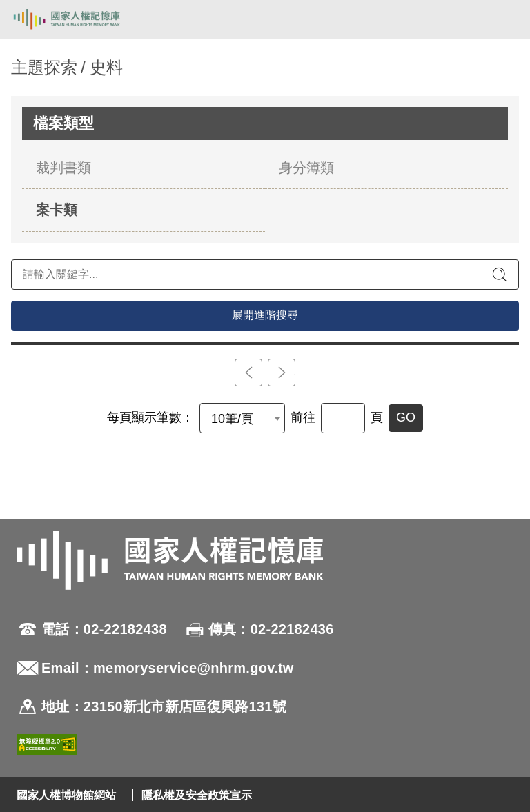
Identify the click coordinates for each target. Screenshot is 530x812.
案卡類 (57, 210)
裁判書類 (63, 168)
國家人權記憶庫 (81, 19)
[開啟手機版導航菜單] (504, 19)
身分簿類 (306, 168)
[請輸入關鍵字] (265, 275)
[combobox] (242, 418)
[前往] (343, 418)
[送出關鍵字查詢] (500, 275)
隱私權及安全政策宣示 (197, 795)
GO (406, 417)
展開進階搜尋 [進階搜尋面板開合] (265, 315)
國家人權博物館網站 (66, 795)
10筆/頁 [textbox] (232, 419)
